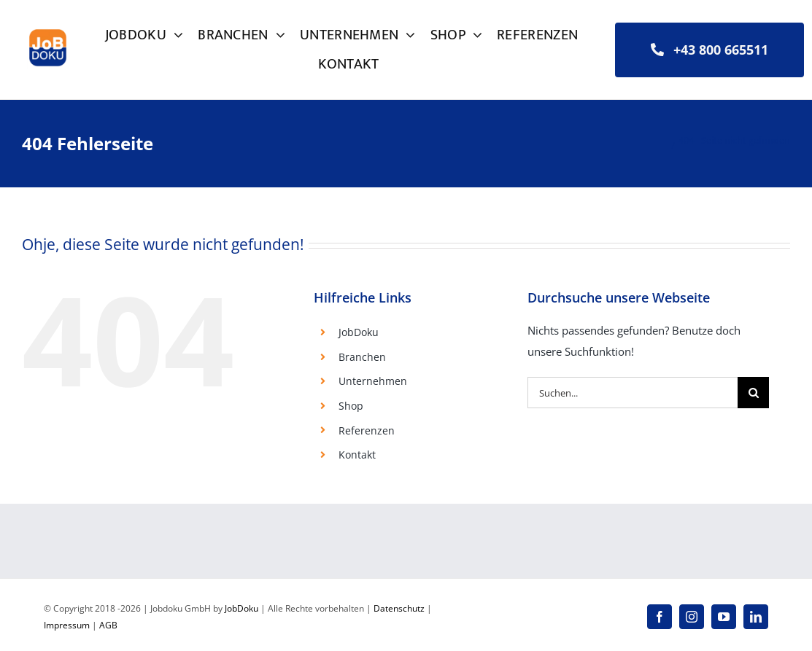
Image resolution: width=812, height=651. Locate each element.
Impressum (67, 625)
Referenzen (367, 430)
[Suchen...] (633, 393)
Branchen (362, 357)
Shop (351, 406)
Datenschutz (399, 608)
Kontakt (357, 455)
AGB (108, 625)
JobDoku (359, 332)
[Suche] (753, 393)
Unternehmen (373, 381)
